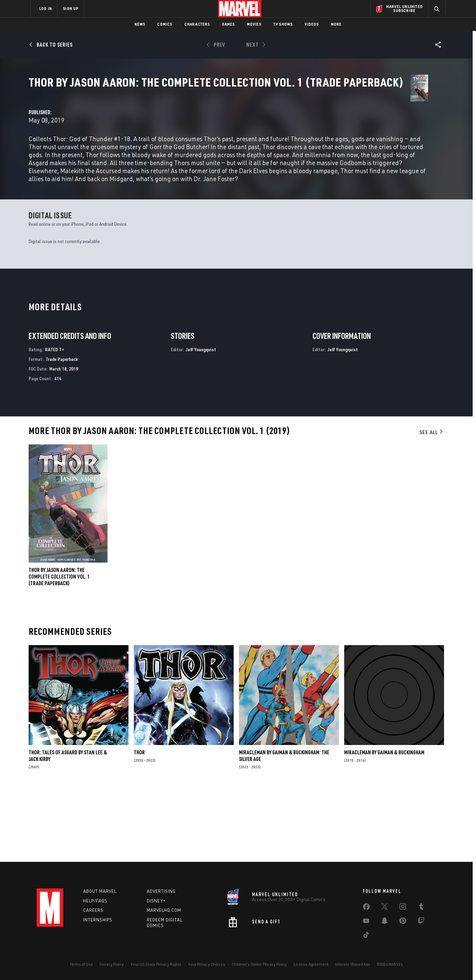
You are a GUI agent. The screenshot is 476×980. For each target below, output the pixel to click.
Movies (254, 24)
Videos (312, 24)
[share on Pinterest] (403, 922)
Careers (93, 910)
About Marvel (100, 891)
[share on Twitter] (384, 908)
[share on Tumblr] (421, 908)
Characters (197, 24)
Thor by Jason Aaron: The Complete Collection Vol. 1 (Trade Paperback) (59, 647)
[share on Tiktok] (366, 936)
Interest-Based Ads (353, 964)
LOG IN (46, 8)
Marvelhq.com (164, 910)
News (140, 24)
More (336, 24)
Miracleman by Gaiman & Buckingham (384, 823)
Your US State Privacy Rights (156, 964)
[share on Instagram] (403, 908)
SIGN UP (71, 8)
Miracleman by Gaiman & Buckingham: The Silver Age (284, 827)
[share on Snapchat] (384, 922)
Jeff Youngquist (201, 420)
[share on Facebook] (366, 908)
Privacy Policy (112, 964)
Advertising (161, 891)
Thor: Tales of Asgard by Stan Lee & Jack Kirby (68, 827)
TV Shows (283, 24)
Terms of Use (81, 964)
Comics (165, 24)
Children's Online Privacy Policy (259, 964)
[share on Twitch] (421, 922)
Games (229, 24)
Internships (98, 920)
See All (432, 503)
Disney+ (156, 901)
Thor (139, 823)
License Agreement (311, 964)
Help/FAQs (95, 901)
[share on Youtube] (366, 922)
